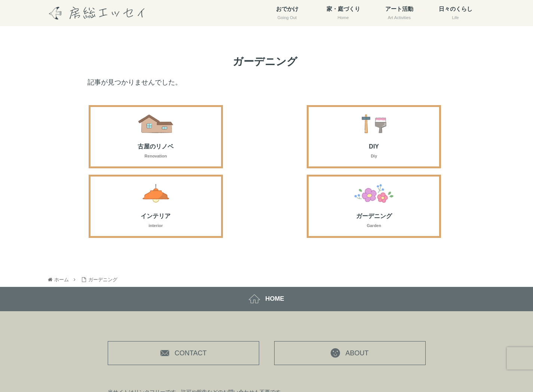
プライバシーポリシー (351, 367)
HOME (267, 232)
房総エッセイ (296, 368)
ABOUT (350, 287)
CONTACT (183, 287)
